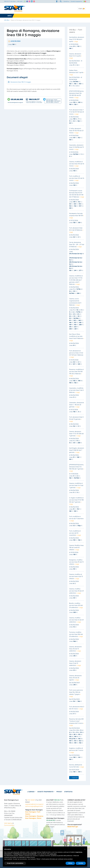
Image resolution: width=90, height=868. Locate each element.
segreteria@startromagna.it (34, 804)
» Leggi (75, 41)
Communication (9, 825)
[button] (85, 849)
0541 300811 (31, 800)
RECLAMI (20, 1)
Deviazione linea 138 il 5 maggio (19, 82)
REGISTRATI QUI (73, 827)
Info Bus (7, 20)
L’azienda (31, 792)
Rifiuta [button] (70, 863)
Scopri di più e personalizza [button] (15, 863)
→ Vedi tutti (74, 778)
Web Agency (8, 823)
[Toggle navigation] (82, 9)
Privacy (60, 792)
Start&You (69, 792)
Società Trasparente (46, 792)
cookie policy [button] (53, 854)
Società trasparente (76, 1)
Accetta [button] (81, 863)
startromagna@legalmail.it (34, 806)
